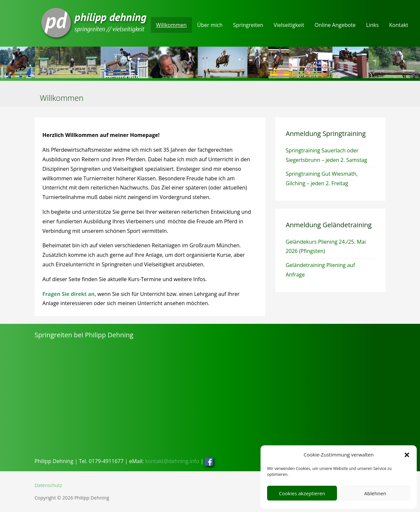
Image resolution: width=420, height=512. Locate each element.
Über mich (210, 25)
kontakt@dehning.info (172, 461)
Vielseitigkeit (289, 25)
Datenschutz (48, 485)
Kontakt (399, 25)
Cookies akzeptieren (302, 493)
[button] (407, 455)
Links (372, 25)
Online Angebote (335, 25)
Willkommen (171, 25)
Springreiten (248, 25)
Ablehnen (375, 493)
